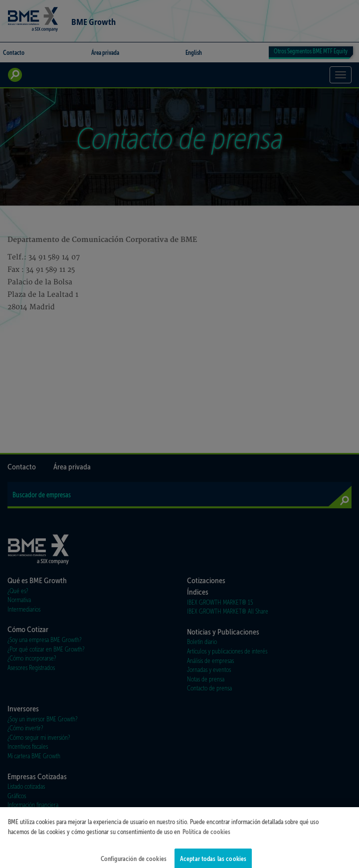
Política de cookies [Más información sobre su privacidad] (206, 836)
